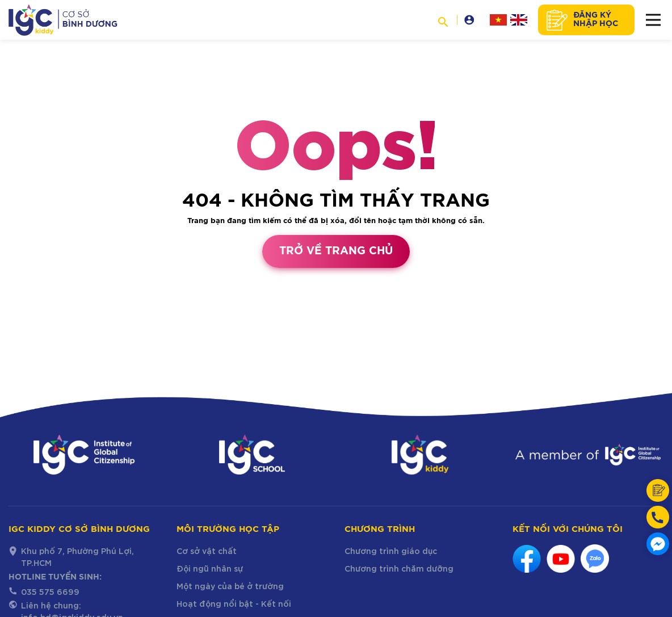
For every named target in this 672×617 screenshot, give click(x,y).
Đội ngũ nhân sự (210, 568)
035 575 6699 (50, 591)
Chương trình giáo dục (391, 550)
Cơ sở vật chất (207, 550)
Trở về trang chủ (336, 251)
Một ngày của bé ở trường (230, 585)
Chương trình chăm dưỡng (399, 568)
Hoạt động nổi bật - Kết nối (234, 603)
